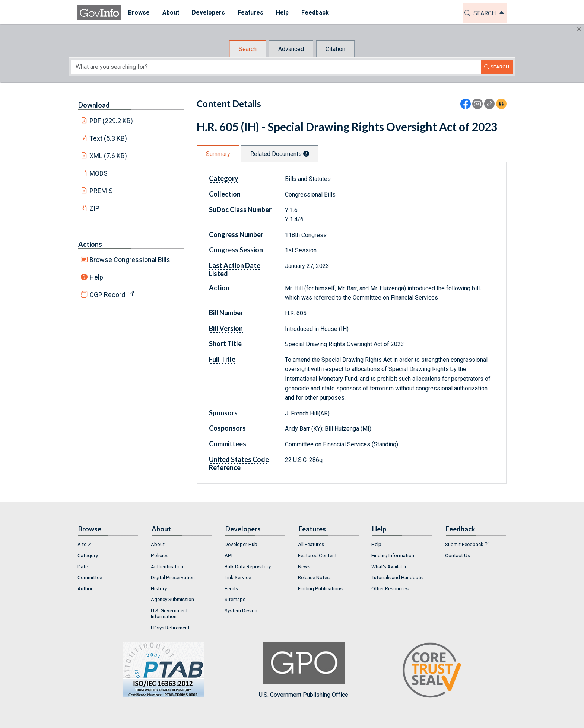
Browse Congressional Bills (130, 260)
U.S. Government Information (169, 613)
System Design (241, 610)
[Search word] (276, 67)
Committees (228, 444)
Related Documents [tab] (280, 154)
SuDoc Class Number (240, 210)
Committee (90, 577)
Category (224, 178)
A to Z (84, 544)
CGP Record (107, 295)
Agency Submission (172, 599)
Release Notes (314, 577)
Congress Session (236, 250)
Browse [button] (139, 12)
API (228, 555)
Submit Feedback (464, 544)
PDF (111, 121)
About (158, 544)
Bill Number (226, 313)
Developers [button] (208, 12)
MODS (99, 173)
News (304, 566)
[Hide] (579, 29)
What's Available (389, 566)
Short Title (225, 344)
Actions (90, 244)
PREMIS (101, 191)
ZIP (94, 208)
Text (108, 138)
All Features (311, 544)
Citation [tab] (335, 49)
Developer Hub (241, 544)
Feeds (231, 588)
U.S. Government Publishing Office (304, 670)
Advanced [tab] (291, 49)
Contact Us (458, 555)
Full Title (222, 359)
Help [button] (282, 12)
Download (94, 105)
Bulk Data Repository (248, 566)
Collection (225, 194)
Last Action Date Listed (235, 269)
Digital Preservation (173, 577)
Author (85, 588)
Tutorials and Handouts (397, 577)
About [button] (170, 12)
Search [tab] (248, 49)
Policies (160, 555)
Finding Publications (320, 588)
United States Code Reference (239, 463)
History (159, 588)
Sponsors (223, 413)
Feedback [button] (315, 12)
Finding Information (393, 555)
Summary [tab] (218, 154)
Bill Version (226, 328)
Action (219, 288)
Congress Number (236, 234)
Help (96, 277)
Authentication (167, 566)
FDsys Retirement (170, 628)
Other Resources (390, 588)
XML (108, 156)
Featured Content (317, 555)
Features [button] (250, 12)
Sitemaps (235, 599)
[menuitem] (139, 13)
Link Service (238, 577)
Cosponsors (227, 428)
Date (83, 566)
